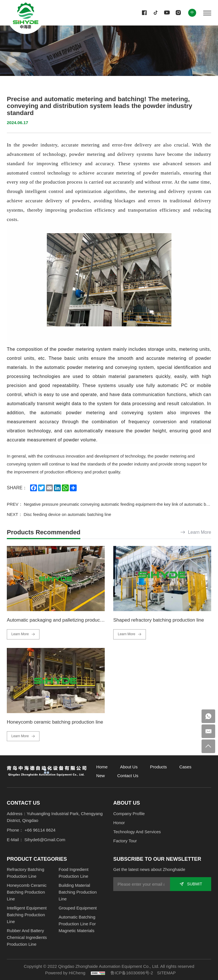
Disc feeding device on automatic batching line (67, 514)
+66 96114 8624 (40, 830)
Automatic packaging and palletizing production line (62, 620)
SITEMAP (166, 973)
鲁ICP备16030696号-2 (132, 973)
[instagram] (178, 13)
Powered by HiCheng (65, 973)
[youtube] (167, 13)
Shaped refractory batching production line (159, 620)
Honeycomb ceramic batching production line (55, 722)
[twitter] (156, 13)
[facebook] (144, 13)
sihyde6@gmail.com (45, 840)
